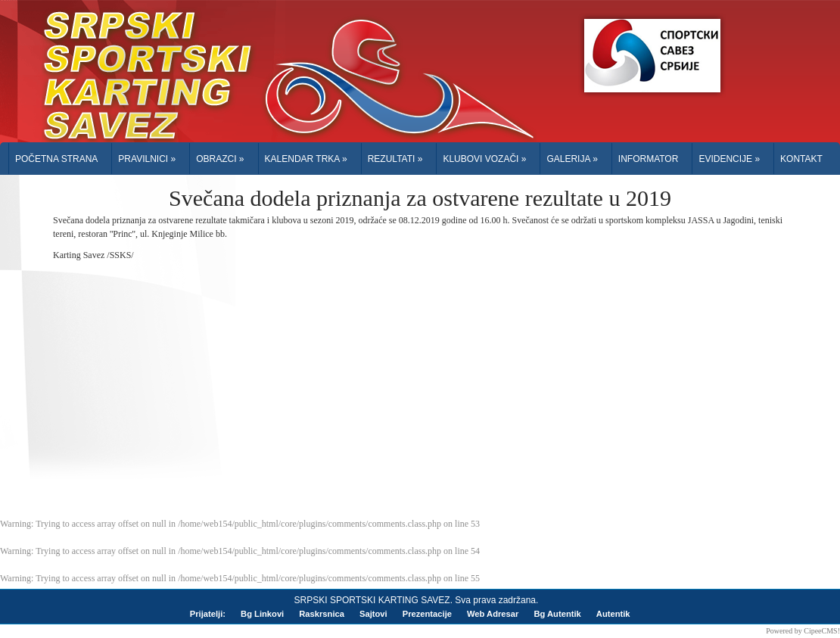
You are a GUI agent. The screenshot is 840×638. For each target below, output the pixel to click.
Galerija (572, 159)
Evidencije (729, 159)
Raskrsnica (322, 614)
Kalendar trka (306, 159)
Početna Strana (56, 159)
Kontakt (801, 159)
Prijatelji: (208, 614)
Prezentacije (427, 614)
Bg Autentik (557, 614)
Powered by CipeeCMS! (803, 631)
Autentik (613, 614)
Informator (649, 159)
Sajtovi (373, 614)
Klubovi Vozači (484, 159)
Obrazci (220, 159)
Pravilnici (147, 159)
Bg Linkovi (262, 614)
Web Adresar (493, 614)
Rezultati (395, 159)
